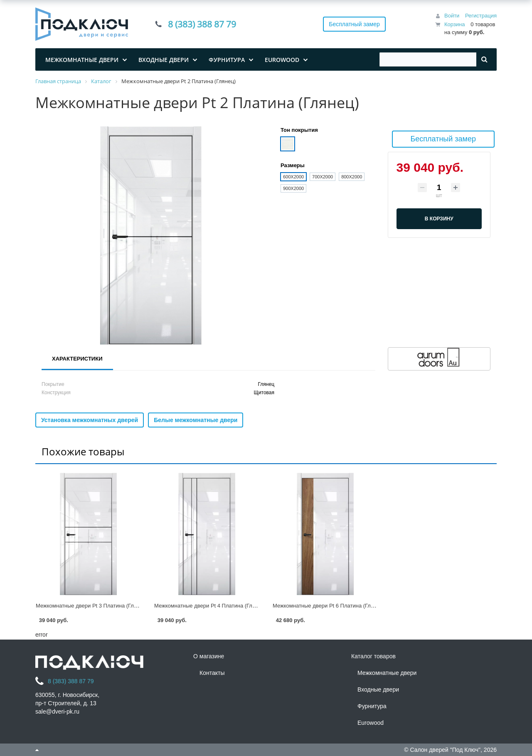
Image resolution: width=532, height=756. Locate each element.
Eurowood (371, 723)
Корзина (455, 24)
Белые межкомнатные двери (196, 420)
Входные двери (378, 689)
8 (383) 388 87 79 (202, 24)
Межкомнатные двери (387, 673)
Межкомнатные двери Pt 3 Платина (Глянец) (92, 606)
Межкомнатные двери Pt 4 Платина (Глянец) (210, 606)
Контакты (212, 673)
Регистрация (481, 16)
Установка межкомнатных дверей (90, 420)
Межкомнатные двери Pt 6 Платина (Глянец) (329, 606)
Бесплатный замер (354, 24)
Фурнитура (372, 706)
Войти (452, 16)
